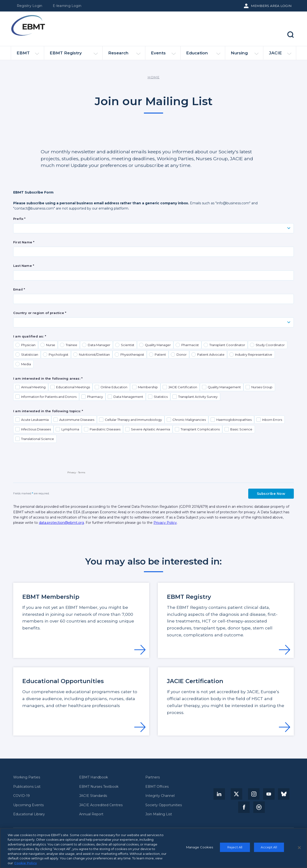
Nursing (245, 55)
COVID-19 (21, 796)
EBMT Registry (74, 55)
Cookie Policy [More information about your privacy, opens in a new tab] (26, 865)
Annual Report (91, 814)
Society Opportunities (164, 805)
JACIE (280, 55)
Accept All (269, 849)
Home (153, 77)
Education (203, 55)
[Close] (299, 849)
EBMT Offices (157, 787)
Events (163, 55)
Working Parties (27, 777)
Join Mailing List (159, 814)
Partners (153, 777)
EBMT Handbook (94, 777)
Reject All (235, 849)
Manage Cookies (200, 849)
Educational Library (29, 814)
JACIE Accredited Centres (101, 805)
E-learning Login (67, 6)
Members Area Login (271, 6)
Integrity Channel (160, 796)
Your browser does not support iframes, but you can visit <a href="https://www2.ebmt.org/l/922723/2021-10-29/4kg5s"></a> (153, 358)
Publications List (27, 787)
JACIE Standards (93, 796)
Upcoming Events (28, 805)
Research (124, 55)
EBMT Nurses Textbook (99, 787)
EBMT (28, 55)
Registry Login (30, 6)
